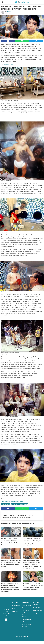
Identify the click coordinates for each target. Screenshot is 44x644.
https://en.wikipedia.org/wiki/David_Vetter (12, 501)
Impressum (36, 607)
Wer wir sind (16, 606)
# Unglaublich (6, 504)
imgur (2, 291)
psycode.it (15, 611)
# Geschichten (23, 504)
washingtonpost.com (8, 65)
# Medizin (14, 504)
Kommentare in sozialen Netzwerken (27, 626)
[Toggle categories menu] (2, 2)
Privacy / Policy (37, 610)
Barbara (9, 12)
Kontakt (15, 608)
